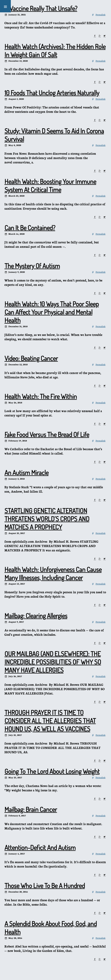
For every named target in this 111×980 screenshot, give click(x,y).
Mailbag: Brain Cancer (31, 809)
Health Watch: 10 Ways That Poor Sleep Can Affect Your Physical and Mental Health (52, 312)
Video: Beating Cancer (31, 358)
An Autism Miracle (27, 472)
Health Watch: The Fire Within (41, 396)
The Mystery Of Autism (32, 266)
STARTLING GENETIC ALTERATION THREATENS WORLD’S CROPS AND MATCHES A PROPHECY (47, 519)
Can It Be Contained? (30, 228)
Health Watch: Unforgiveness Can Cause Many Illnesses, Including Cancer (53, 573)
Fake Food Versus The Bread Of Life (47, 434)
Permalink (100, 14)
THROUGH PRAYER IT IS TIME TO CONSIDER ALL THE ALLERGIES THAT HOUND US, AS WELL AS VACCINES (50, 721)
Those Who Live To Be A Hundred (45, 886)
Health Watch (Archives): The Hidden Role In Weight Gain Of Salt (55, 51)
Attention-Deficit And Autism (40, 847)
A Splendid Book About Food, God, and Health (51, 928)
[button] (5, 6)
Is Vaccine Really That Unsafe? (41, 8)
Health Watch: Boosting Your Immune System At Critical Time (50, 185)
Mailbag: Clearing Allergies (36, 616)
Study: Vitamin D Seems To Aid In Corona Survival (54, 135)
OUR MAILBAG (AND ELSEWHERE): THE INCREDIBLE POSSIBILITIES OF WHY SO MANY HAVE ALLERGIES (53, 662)
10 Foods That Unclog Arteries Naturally (52, 93)
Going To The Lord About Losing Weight (52, 771)
